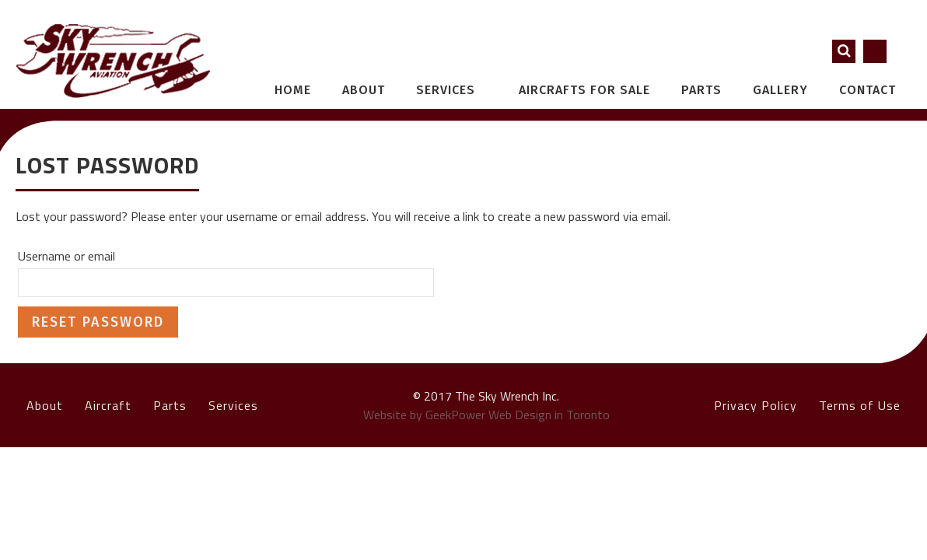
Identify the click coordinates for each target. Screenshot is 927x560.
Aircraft (108, 405)
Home (293, 90)
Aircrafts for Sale (584, 90)
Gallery (780, 90)
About (364, 90)
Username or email (66, 256)
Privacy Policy (756, 405)
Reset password (98, 322)
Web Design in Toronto (549, 415)
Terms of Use (860, 405)
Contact (868, 90)
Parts (701, 90)
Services (454, 90)
